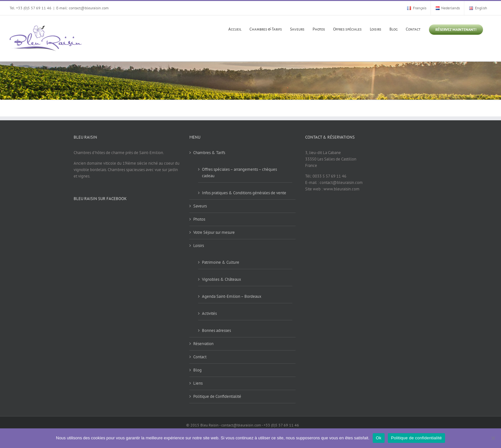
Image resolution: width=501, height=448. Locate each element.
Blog (197, 370)
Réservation (203, 344)
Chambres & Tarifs (209, 153)
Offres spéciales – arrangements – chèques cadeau (239, 173)
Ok (379, 438)
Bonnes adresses (216, 330)
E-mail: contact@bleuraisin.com (82, 8)
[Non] (493, 438)
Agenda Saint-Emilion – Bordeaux (232, 296)
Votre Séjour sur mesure (214, 232)
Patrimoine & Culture (221, 262)
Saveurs (200, 206)
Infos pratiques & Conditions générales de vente (244, 193)
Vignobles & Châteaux (222, 279)
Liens (198, 383)
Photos (199, 219)
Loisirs (199, 246)
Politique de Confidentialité (217, 396)
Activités (209, 313)
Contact (200, 357)
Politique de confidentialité (416, 438)
